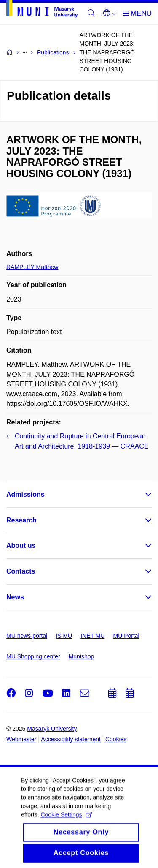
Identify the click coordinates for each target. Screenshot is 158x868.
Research (21, 520)
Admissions (25, 494)
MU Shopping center (33, 656)
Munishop (82, 656)
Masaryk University (52, 729)
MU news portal (27, 636)
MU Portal (126, 636)
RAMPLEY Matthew (32, 267)
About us (21, 546)
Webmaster (21, 739)
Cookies (116, 739)
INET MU (92, 636)
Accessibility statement (71, 739)
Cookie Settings (66, 820)
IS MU (64, 636)
